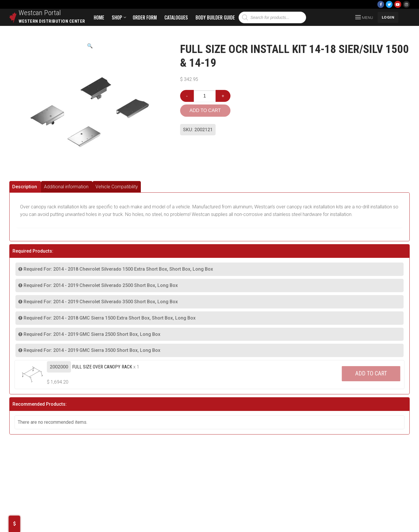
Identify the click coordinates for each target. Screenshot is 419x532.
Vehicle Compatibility (117, 187)
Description (25, 187)
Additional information (66, 187)
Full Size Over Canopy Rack (102, 367)
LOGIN (388, 17)
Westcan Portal (40, 13)
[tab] (25, 187)
